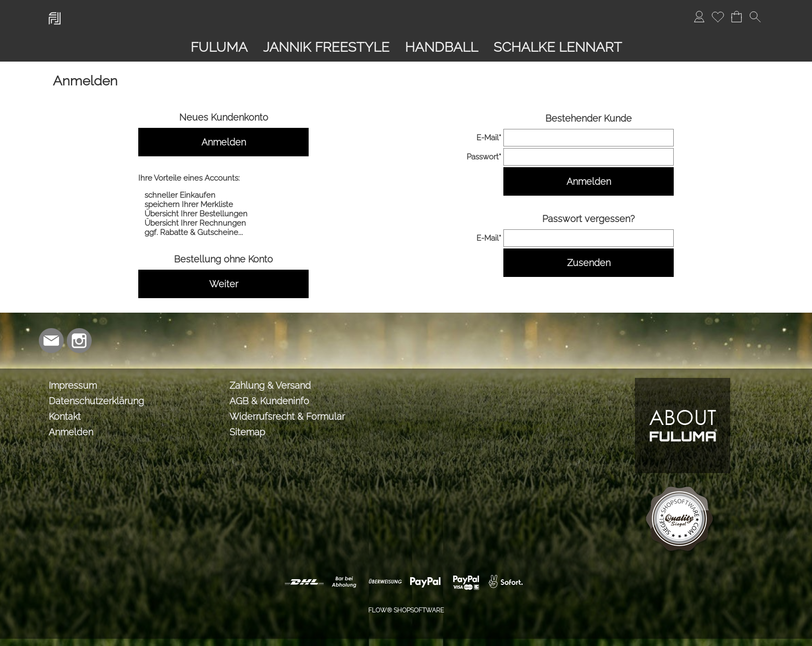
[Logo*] (55, 11)
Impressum (73, 385)
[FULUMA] (219, 47)
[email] (589, 138)
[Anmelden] (699, 17)
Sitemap (247, 432)
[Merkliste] (718, 17)
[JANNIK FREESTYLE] (326, 47)
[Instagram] (79, 341)
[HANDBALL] (441, 47)
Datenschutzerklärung (96, 401)
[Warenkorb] (736, 17)
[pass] (589, 157)
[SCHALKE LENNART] (558, 47)
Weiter (224, 284)
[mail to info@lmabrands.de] (51, 341)
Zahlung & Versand (270, 385)
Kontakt (65, 416)
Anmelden (224, 142)
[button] (755, 17)
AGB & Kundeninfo (269, 401)
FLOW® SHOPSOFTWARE (406, 610)
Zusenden (589, 263)
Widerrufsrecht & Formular (287, 416)
